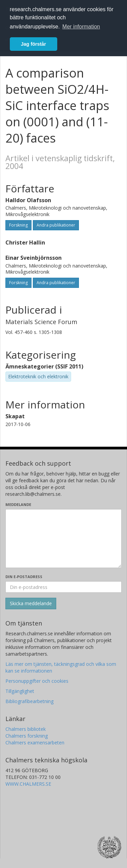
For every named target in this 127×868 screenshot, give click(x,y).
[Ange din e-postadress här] (63, 587)
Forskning (18, 225)
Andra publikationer (56, 225)
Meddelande (18, 504)
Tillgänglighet (20, 691)
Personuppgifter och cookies (37, 681)
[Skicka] (31, 604)
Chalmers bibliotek (26, 729)
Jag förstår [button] (34, 44)
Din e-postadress (24, 577)
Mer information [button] (81, 27)
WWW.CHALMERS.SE (28, 784)
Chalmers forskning (27, 736)
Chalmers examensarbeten (35, 743)
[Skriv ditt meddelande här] (63, 538)
